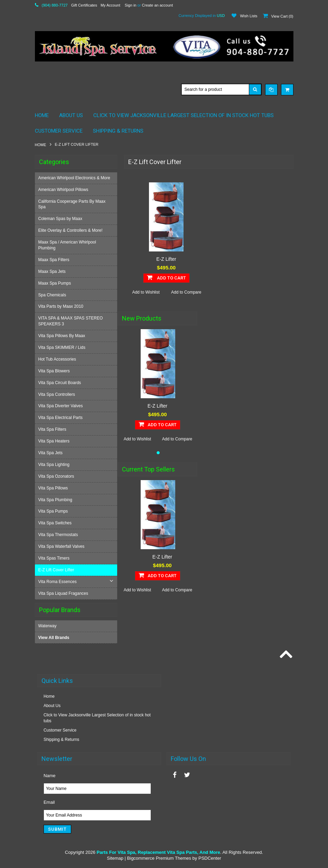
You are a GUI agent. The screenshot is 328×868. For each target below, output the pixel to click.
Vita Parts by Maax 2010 (62, 306)
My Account (110, 5)
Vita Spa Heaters (55, 441)
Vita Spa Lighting (55, 465)
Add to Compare (186, 292)
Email (49, 802)
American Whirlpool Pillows (64, 190)
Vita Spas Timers (55, 558)
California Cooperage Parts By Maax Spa (73, 204)
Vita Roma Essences (58, 582)
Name (50, 775)
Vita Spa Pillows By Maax (63, 336)
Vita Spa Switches (56, 523)
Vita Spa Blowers (55, 371)
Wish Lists (249, 16)
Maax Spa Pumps (55, 283)
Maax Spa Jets (53, 271)
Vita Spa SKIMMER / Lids (63, 347)
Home (41, 145)
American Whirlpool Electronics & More (75, 178)
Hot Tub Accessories (58, 359)
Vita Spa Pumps (54, 511)
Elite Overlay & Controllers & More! (71, 230)
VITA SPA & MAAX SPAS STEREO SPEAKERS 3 (71, 321)
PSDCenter (210, 858)
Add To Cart (166, 277)
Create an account (157, 5)
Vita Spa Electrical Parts (61, 418)
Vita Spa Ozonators (57, 476)
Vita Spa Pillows (54, 488)
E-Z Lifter (166, 259)
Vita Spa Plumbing (56, 500)
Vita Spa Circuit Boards (60, 383)
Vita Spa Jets (51, 453)
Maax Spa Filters (55, 260)
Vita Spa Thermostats (59, 535)
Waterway (48, 626)
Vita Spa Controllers (58, 394)
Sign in (131, 5)
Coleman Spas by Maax (61, 219)
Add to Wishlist (146, 292)
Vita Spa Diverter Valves (61, 406)
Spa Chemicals (53, 295)
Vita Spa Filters (53, 429)
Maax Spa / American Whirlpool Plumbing (68, 245)
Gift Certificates (84, 5)
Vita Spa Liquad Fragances (64, 593)
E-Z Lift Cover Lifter (57, 570)
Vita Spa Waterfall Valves (62, 546)
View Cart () (282, 16)
